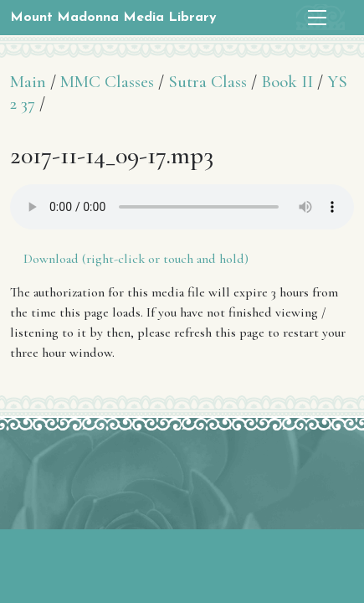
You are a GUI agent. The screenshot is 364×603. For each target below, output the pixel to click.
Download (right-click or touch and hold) (136, 259)
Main (28, 82)
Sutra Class (208, 82)
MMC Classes (107, 82)
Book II (287, 82)
